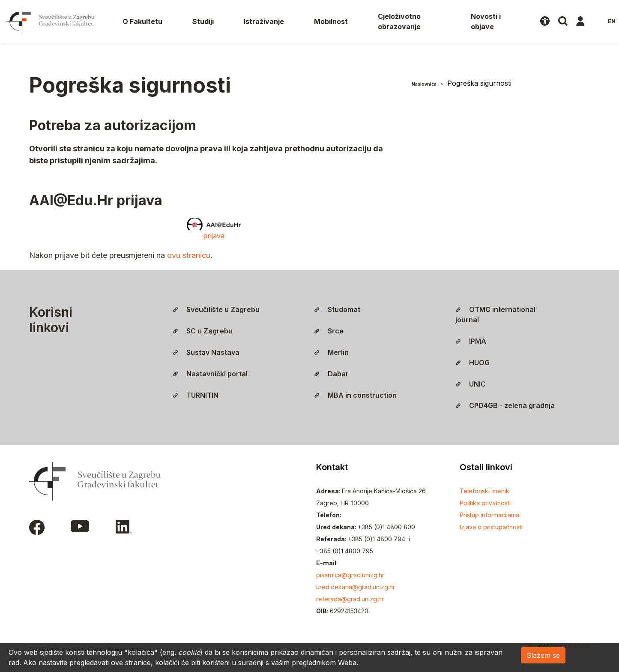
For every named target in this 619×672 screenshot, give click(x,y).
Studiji (203, 21)
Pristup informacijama (489, 515)
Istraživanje (264, 21)
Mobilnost (331, 21)
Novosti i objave (486, 21)
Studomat (337, 309)
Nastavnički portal (210, 374)
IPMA (471, 341)
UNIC (471, 384)
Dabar (331, 374)
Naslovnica (424, 84)
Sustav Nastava (206, 352)
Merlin (331, 352)
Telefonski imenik (484, 491)
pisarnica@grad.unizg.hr (350, 575)
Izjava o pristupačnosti (491, 527)
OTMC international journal (495, 315)
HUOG (472, 363)
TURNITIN (196, 395)
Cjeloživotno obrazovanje (399, 21)
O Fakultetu (142, 21)
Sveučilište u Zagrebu (216, 309)
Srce (329, 331)
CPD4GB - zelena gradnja (505, 405)
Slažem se (543, 655)
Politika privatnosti (485, 503)
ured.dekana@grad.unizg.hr (356, 587)
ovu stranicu (189, 255)
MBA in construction (355, 395)
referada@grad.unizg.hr (350, 599)
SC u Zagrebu (203, 331)
